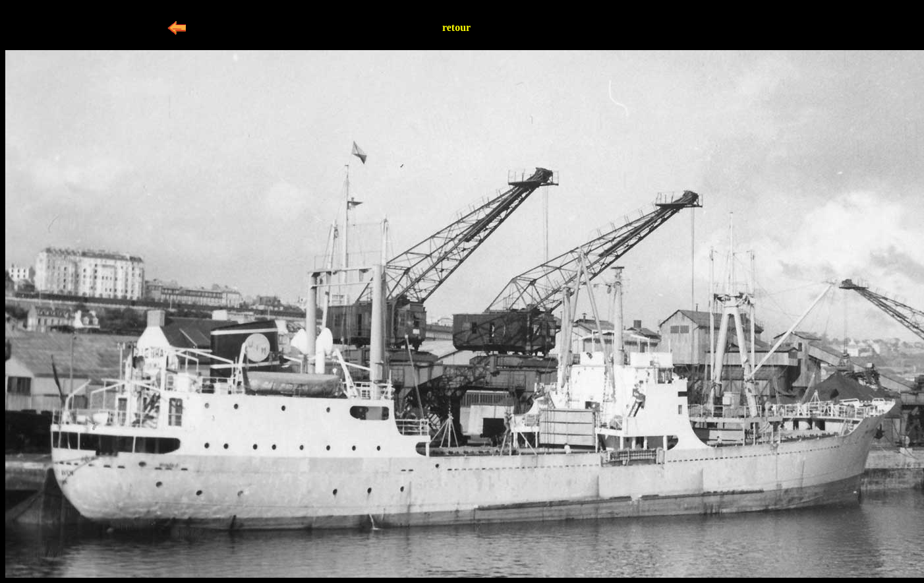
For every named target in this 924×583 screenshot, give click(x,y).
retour (456, 27)
